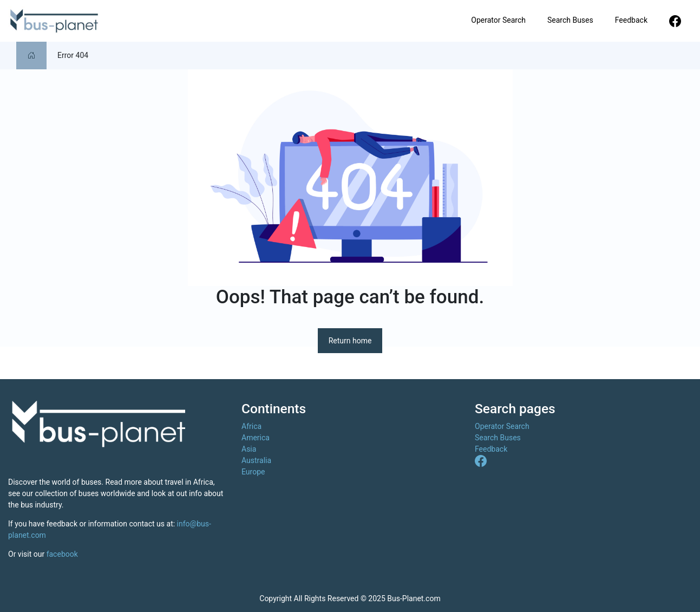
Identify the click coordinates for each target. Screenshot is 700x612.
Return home (350, 341)
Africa (251, 426)
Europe (253, 472)
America (256, 438)
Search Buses (570, 20)
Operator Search (498, 20)
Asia (249, 449)
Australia (256, 460)
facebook (62, 554)
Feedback (631, 20)
